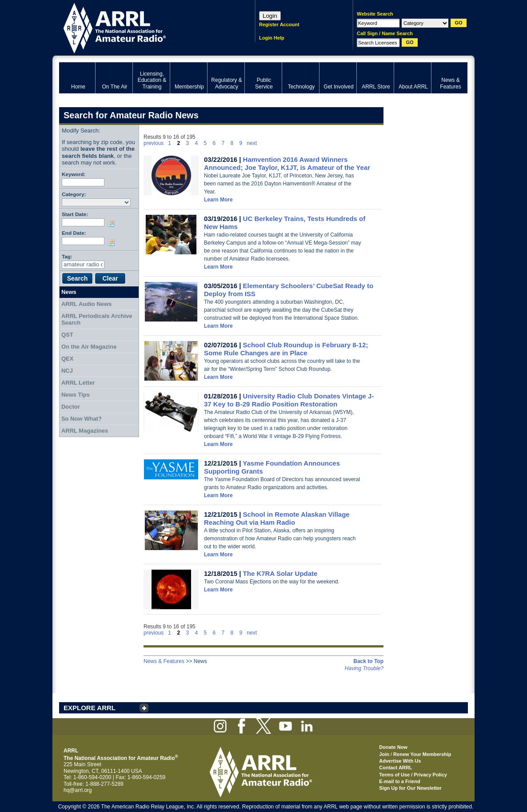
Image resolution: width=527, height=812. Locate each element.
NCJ (67, 371)
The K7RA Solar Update (280, 573)
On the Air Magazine (89, 347)
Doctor (71, 407)
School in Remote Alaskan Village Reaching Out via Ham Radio (277, 518)
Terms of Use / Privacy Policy (413, 775)
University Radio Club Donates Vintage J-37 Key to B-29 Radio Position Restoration (289, 400)
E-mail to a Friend (399, 781)
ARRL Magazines (85, 431)
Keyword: (74, 174)
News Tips (76, 395)
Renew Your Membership (422, 754)
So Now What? (82, 419)
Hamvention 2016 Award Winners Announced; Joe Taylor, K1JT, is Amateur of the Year (287, 163)
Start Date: (75, 214)
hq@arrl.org (78, 790)
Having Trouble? (364, 668)
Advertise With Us (400, 761)
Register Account (279, 24)
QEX (67, 359)
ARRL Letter (78, 383)
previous (154, 143)
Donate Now (393, 747)
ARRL (146, 27)
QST (67, 335)
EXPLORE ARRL (90, 708)
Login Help (272, 38)
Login (270, 16)
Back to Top (368, 661)
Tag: (67, 256)
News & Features (164, 661)
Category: (74, 194)
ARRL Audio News (86, 304)
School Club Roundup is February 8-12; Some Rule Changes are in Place (286, 349)
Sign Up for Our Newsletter (410, 788)
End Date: (74, 233)
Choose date (113, 224)
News (69, 292)
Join (384, 754)
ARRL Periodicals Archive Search (97, 320)
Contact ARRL (395, 768)
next (252, 143)
